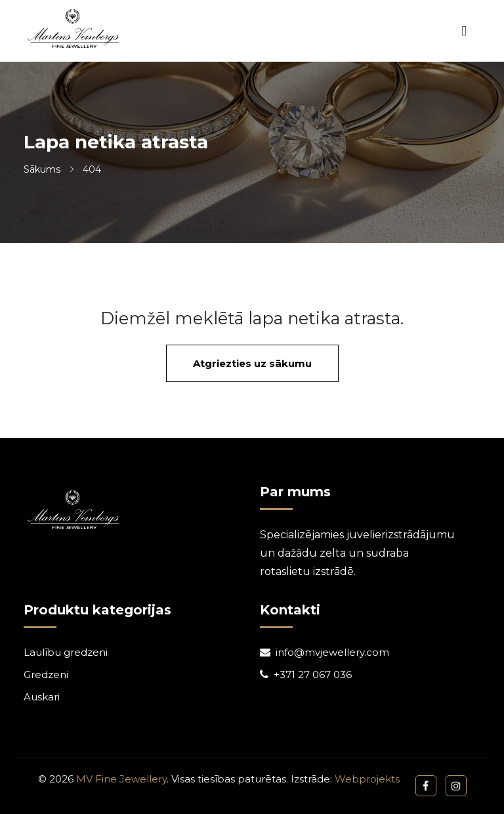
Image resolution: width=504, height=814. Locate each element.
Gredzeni (46, 675)
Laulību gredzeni (66, 652)
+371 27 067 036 (313, 675)
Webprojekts (367, 779)
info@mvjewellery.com (332, 652)
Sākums (42, 169)
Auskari (42, 697)
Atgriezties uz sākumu (252, 363)
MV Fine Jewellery (121, 779)
